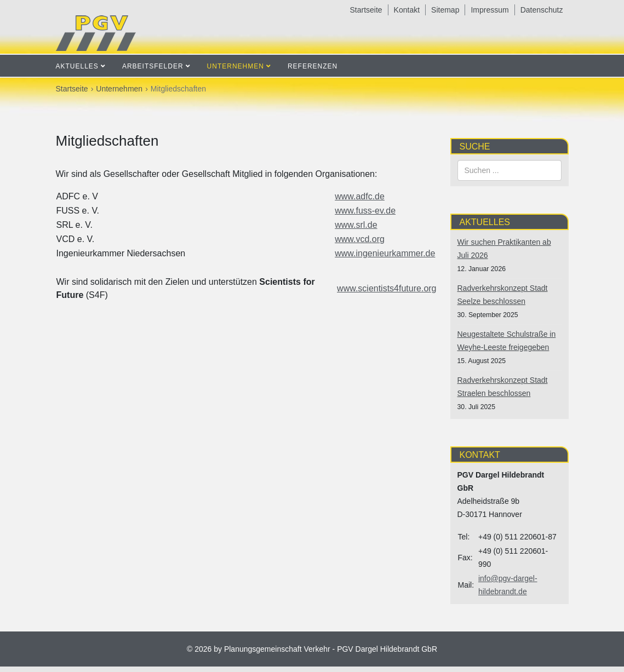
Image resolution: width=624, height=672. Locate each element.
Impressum (490, 10)
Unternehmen (236, 66)
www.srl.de (356, 225)
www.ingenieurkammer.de (385, 253)
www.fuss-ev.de (365, 211)
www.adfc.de (360, 196)
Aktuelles (77, 66)
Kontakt (407, 10)
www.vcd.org (360, 239)
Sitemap (445, 10)
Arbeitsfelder (153, 66)
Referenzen (313, 66)
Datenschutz (542, 10)
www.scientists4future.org (387, 288)
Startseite (366, 10)
